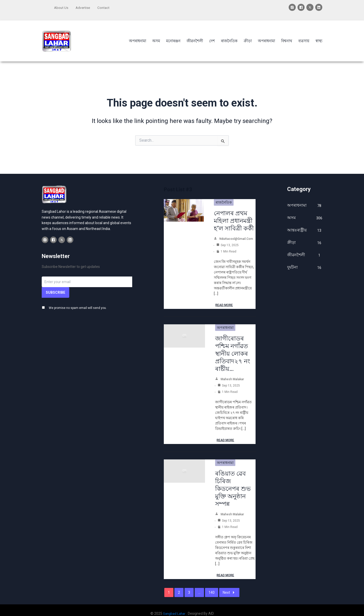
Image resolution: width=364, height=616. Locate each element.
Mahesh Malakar (232, 373)
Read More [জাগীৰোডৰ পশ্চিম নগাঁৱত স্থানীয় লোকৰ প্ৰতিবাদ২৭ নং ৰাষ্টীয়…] (225, 434)
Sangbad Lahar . (175, 607)
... (199, 586)
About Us (61, 7)
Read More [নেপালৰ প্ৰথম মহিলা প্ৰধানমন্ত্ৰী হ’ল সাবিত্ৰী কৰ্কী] (224, 299)
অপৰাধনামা (225, 321)
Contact (105, 7)
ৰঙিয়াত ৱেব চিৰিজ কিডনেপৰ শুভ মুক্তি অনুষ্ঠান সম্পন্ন (233, 482)
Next (229, 586)
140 (212, 586)
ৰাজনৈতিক (224, 196)
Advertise (84, 7)
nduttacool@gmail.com (236, 232)
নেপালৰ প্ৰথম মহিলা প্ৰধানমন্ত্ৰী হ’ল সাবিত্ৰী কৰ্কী (234, 214)
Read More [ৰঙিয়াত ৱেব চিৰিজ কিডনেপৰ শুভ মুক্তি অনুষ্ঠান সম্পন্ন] (225, 569)
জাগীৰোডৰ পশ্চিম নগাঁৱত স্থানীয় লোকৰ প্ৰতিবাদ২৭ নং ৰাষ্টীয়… (233, 347)
